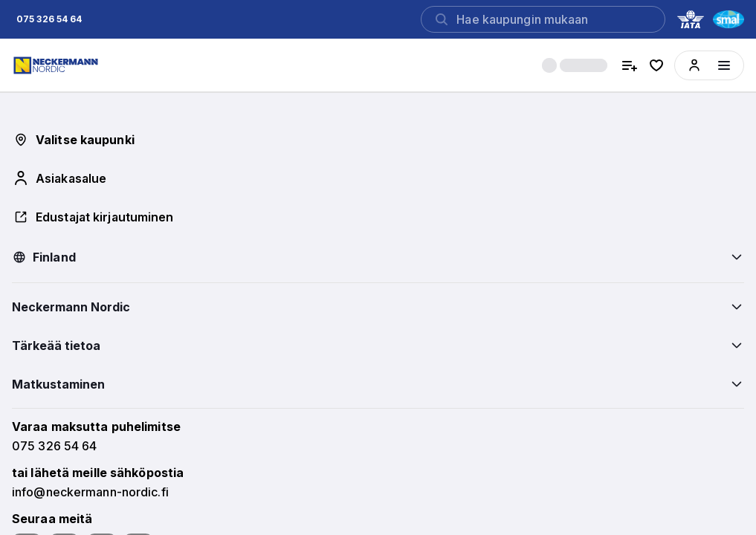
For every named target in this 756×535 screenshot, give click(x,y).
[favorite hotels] (656, 65)
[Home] (58, 65)
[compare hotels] (630, 65)
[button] (49, 19)
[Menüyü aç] (724, 65)
